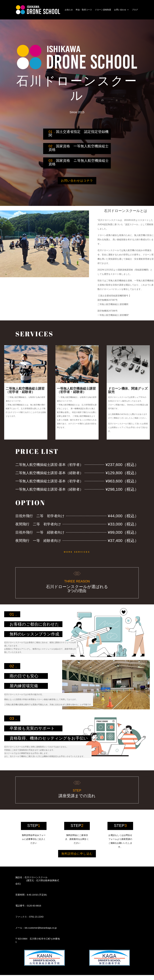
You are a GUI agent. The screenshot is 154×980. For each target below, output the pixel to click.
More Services (77, 554)
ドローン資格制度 (103, 10)
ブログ (135, 10)
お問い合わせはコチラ (77, 182)
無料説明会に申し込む (77, 857)
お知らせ (69, 10)
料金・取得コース (84, 10)
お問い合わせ (120, 10)
